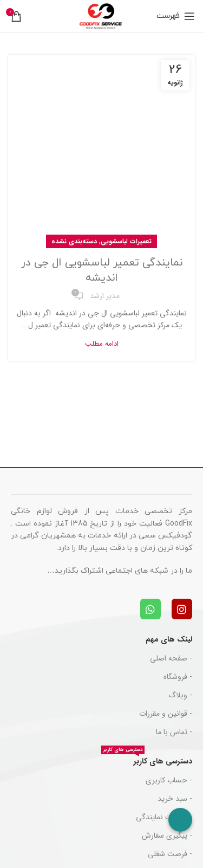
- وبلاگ (180, 695)
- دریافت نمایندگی (164, 817)
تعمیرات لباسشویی (126, 241)
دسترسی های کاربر (147, 760)
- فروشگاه (178, 677)
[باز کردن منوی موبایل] (176, 16)
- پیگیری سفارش (167, 835)
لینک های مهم (169, 639)
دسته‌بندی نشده (74, 241)
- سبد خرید (175, 799)
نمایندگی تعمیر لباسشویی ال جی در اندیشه (102, 270)
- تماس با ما (174, 732)
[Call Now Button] (180, 820)
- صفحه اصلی (171, 658)
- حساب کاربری (169, 780)
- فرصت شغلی (170, 854)
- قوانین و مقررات (166, 714)
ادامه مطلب (102, 344)
